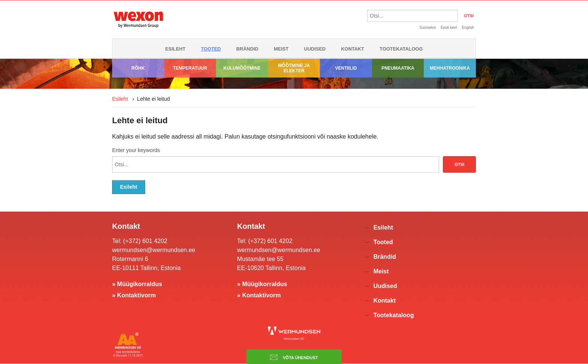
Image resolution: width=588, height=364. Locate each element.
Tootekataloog (401, 49)
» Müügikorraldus (137, 284)
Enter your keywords (136, 150)
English (468, 28)
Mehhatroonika (450, 68)
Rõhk (138, 68)
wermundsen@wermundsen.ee (154, 250)
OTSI (469, 16)
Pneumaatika (398, 68)
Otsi (459, 164)
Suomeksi (427, 28)
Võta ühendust (294, 357)
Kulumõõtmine (242, 68)
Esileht (175, 49)
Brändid (247, 49)
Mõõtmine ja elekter (294, 68)
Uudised (315, 49)
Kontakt (353, 49)
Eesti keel (449, 28)
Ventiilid (346, 68)
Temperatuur (190, 68)
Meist (281, 49)
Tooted (211, 49)
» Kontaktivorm (134, 295)
